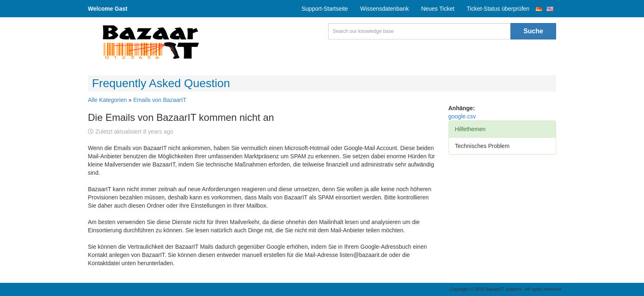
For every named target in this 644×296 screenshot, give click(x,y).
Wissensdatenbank (384, 9)
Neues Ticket (438, 9)
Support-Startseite (325, 9)
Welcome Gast (108, 9)
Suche (533, 31)
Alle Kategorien (107, 100)
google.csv (462, 116)
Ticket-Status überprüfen (498, 9)
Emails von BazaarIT (160, 100)
